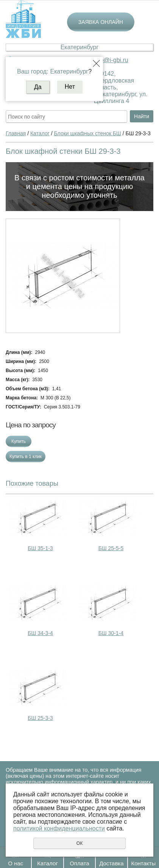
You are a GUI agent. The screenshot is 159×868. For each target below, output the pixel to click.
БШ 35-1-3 (40, 548)
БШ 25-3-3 (40, 718)
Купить (19, 441)
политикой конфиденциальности (59, 828)
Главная (16, 133)
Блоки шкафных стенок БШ (88, 133)
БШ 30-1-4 (111, 633)
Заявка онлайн (101, 22)
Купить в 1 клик (26, 457)
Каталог (48, 863)
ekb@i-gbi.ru (111, 60)
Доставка (111, 863)
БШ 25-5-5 (111, 548)
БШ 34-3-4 (40, 633)
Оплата (79, 863)
